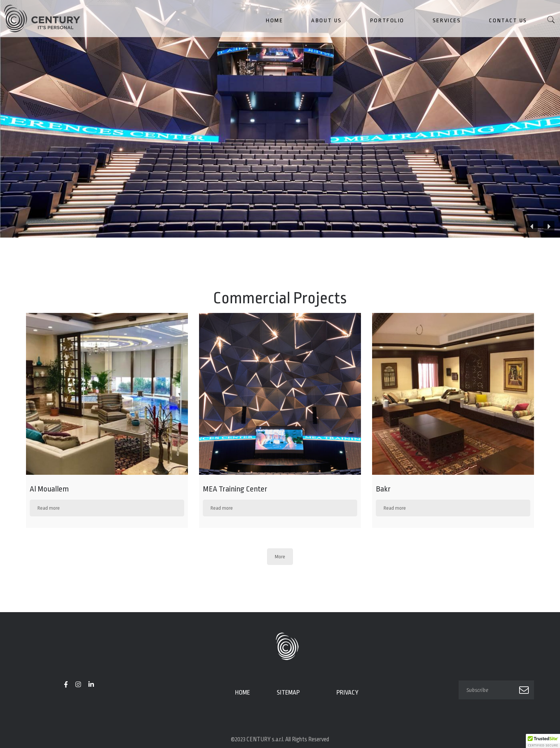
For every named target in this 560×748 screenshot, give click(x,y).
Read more (49, 508)
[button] (549, 226)
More (280, 557)
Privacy (347, 693)
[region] (280, 119)
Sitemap (288, 693)
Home (242, 693)
